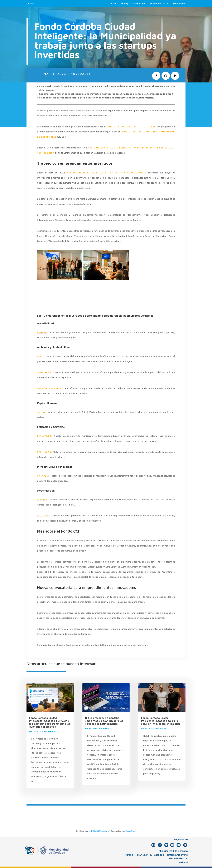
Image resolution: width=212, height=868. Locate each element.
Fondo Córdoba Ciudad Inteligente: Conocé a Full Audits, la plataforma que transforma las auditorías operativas (50, 722)
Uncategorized (52, 731)
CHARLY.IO (43, 516)
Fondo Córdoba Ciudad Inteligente (131, 127)
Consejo (124, 4)
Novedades (179, 4)
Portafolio (139, 4)
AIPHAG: (42, 500)
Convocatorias (157, 4)
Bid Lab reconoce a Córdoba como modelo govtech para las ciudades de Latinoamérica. (104, 721)
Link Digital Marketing (99, 831)
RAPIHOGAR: (45, 452)
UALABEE (43, 476)
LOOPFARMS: (45, 372)
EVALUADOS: (45, 436)
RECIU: (41, 356)
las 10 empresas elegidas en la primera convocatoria (107, 173)
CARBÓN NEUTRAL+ (49, 388)
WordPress (131, 831)
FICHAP (41, 412)
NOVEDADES (81, 74)
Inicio (113, 4)
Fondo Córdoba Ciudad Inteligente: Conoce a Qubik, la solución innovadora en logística (161, 721)
